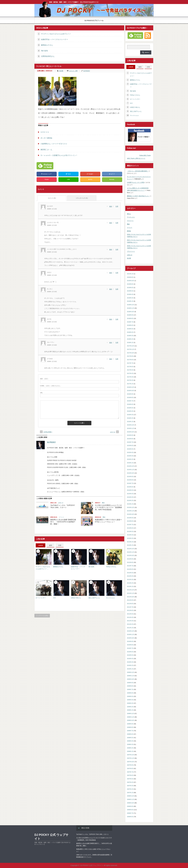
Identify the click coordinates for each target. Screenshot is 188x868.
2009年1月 (130, 710)
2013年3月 (130, 538)
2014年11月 (131, 470)
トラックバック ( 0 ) (82, 198)
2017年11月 (131, 349)
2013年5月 (130, 531)
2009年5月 (130, 696)
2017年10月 (131, 353)
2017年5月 (130, 370)
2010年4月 (130, 659)
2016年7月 (130, 401)
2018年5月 (130, 329)
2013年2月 (130, 542)
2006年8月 (130, 810)
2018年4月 (130, 332)
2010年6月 (130, 652)
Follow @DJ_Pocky (145, 155)
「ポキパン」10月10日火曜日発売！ (138, 171)
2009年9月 (130, 683)
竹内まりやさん (111, 567)
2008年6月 (130, 734)
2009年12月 (131, 672)
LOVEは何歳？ (48, 432)
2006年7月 (130, 813)
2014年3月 (130, 497)
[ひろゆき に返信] (111, 359)
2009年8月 (130, 686)
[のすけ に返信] (111, 273)
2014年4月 (130, 494)
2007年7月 (130, 772)
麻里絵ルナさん (47, 45)
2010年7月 (130, 648)
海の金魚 (44, 51)
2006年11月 (131, 799)
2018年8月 (130, 318)
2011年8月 (130, 604)
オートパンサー (41, 598)
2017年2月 (130, 380)
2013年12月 (131, 507)
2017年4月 (130, 373)
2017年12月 (131, 346)
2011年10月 (131, 597)
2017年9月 (130, 356)
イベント (61, 517)
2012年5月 (130, 573)
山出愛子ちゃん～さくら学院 (136, 182)
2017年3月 (130, 377)
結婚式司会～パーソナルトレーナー (55, 39)
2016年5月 (130, 408)
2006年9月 (130, 806)
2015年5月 (130, 449)
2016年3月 (130, 415)
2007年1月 (130, 793)
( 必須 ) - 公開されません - (51, 386)
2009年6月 (130, 693)
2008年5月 (130, 738)
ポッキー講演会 (46, 138)
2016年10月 (131, 391)
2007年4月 (130, 782)
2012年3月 (130, 580)
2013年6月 (130, 528)
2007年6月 (130, 775)
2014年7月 (130, 483)
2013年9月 (130, 518)
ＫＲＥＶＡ (45, 132)
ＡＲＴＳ (113, 432)
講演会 (129, 231)
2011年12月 (131, 590)
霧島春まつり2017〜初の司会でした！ (138, 196)
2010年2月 (130, 665)
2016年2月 (130, 418)
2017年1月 (130, 384)
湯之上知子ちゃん (94, 598)
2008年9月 (130, 724)
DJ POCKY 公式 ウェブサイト (51, 837)
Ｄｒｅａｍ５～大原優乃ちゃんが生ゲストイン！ (59, 155)
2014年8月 (130, 480)
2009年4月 (130, 700)
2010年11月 (131, 634)
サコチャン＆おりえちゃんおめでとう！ (56, 34)
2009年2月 (130, 707)
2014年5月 (130, 490)
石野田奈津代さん (48, 56)
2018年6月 (130, 325)
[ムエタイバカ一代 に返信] (111, 223)
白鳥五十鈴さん (76, 598)
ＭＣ (55, 598)
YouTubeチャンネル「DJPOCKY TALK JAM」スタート (93, 834)
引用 (117, 206)
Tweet (68, 174)
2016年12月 (131, 387)
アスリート (130, 221)
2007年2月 (130, 789)
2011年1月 (130, 628)
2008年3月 (130, 744)
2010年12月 (131, 631)
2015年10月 (131, 432)
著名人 (129, 214)
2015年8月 (130, 439)
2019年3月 (130, 298)
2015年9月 (130, 435)
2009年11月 (131, 676)
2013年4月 (130, 535)
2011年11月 (131, 593)
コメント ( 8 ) (52, 198)
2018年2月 (130, 339)
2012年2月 (130, 583)
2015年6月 (130, 445)
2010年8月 (130, 645)
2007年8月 (130, 768)
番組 (103, 503)
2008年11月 (131, 717)
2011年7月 (130, 607)
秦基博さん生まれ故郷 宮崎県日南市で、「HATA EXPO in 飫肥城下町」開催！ (63, 522)
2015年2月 (130, 459)
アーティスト (131, 217)
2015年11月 (131, 428)
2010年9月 (130, 641)
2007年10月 (131, 762)
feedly (112, 179)
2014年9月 (130, 477)
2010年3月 (130, 662)
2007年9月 (130, 765)
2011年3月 (130, 621)
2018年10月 (131, 312)
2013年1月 (130, 545)
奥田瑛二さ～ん (46, 150)
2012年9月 (130, 559)
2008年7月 (130, 731)
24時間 (41, 545)
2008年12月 (131, 714)
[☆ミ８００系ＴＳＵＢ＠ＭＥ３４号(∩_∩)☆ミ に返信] (111, 249)
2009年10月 (131, 679)
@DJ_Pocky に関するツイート (136, 158)
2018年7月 (130, 322)
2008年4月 (130, 741)
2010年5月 (130, 655)
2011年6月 (130, 610)
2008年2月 (130, 748)
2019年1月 (130, 301)
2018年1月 (130, 343)
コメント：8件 (73, 71)
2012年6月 (130, 569)
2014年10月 (131, 473)
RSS (90, 179)
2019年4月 (130, 294)
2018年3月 (130, 336)
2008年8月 (130, 727)
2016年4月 (130, 411)
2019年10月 (131, 281)
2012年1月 (130, 586)
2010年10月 (131, 638)
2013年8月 (130, 521)
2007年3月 (130, 786)
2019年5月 (130, 291)
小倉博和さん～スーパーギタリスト (54, 144)
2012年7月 (130, 566)
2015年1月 (130, 463)
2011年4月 (130, 617)
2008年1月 (130, 751)
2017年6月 (130, 367)
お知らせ (61, 503)
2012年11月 (131, 552)
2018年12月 (131, 305)
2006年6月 (130, 817)
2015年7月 (130, 442)
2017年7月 (130, 363)
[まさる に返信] (111, 319)
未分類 (61, 71)
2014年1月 (130, 504)
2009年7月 (130, 689)
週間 (50, 545)
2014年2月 (130, 500)
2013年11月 (131, 511)
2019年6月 (130, 288)
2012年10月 (131, 555)
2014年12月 (131, 466)
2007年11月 (131, 758)
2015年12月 (131, 425)
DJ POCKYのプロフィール (94, 21)
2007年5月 (130, 779)
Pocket (47, 179)
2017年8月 (130, 360)
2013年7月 (130, 525)
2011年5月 (130, 614)
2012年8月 (130, 562)
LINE (68, 179)
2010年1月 (130, 669)
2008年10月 (131, 720)
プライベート (131, 251)
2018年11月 (131, 308)
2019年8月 (130, 284)
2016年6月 (130, 404)
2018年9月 (130, 315)
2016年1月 (130, 422)
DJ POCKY (87, 71)
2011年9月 (130, 600)
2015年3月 (130, 456)
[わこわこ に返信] (111, 289)
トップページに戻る (42, 616)
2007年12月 (131, 755)
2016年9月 (130, 394)
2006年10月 (131, 803)
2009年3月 (130, 703)
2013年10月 (131, 514)
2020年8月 (130, 277)
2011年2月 (130, 624)
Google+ (90, 174)
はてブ (112, 174)
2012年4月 (130, 576)
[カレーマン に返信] (111, 343)
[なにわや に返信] (111, 206)
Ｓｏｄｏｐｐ (110, 598)
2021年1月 (130, 274)
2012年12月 (131, 549)
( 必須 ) (44, 379)
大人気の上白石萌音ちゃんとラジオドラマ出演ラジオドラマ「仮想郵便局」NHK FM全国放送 (108, 507)
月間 (60, 545)
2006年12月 (131, 796)
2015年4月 (130, 452)
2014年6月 (130, 487)
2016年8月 (130, 397)
